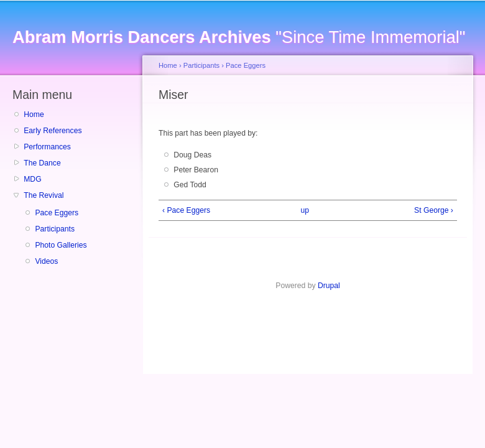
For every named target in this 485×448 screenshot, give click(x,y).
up (305, 210)
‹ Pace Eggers (186, 210)
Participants (55, 229)
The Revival (44, 195)
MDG (32, 179)
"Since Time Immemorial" (239, 37)
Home (34, 114)
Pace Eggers (57, 213)
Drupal (329, 286)
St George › (434, 210)
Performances (47, 147)
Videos (46, 261)
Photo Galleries (61, 245)
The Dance (42, 163)
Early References (53, 131)
